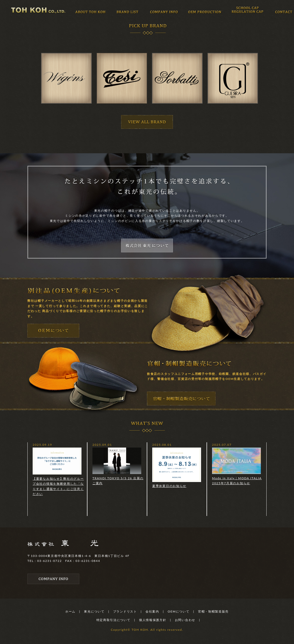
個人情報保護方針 (153, 620)
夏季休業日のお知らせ (177, 468)
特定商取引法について (113, 620)
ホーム (70, 611)
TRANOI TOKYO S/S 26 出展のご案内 (118, 466)
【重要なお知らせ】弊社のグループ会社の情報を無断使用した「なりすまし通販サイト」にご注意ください (58, 472)
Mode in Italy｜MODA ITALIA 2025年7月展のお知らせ (237, 466)
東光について (94, 611)
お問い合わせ (185, 620)
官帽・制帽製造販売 (213, 611)
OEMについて (179, 611)
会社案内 (152, 611)
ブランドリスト (125, 611)
